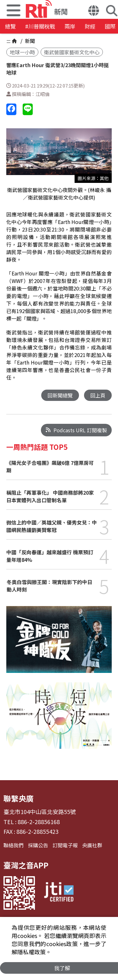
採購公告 (38, 845)
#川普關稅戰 (40, 26)
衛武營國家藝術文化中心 (72, 52)
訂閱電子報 (65, 845)
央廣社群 (92, 845)
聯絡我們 (14, 845)
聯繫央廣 (19, 798)
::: (8, 41)
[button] (94, 11)
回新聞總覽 (60, 395)
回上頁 (98, 395)
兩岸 (70, 26)
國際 (110, 26)
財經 (90, 26)
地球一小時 (22, 52)
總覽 (10, 26)
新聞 (29, 41)
